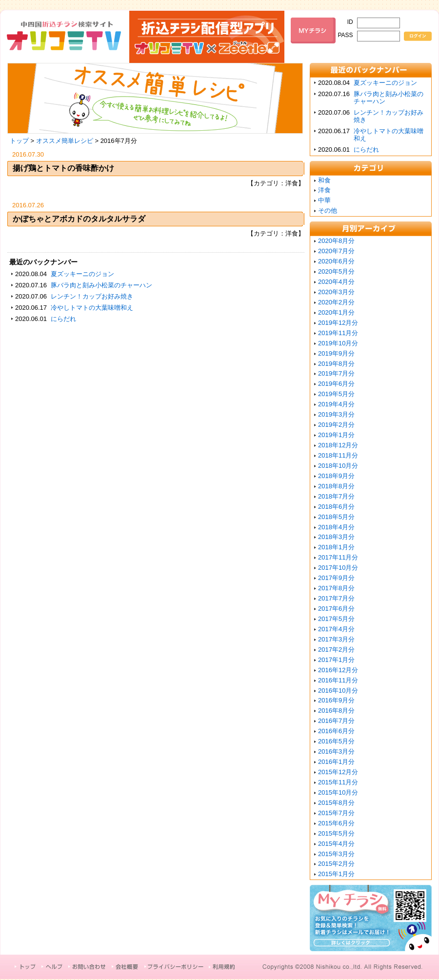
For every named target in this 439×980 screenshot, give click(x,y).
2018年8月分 (336, 486)
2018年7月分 (336, 496)
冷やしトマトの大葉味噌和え (92, 308)
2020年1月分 (336, 312)
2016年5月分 (336, 741)
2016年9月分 (336, 700)
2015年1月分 (336, 874)
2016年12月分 (338, 670)
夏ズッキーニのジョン (82, 274)
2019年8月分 (336, 364)
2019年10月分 (338, 343)
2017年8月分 (336, 588)
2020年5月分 (336, 271)
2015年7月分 (336, 813)
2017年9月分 (336, 578)
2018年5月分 (336, 517)
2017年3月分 (336, 639)
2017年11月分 (338, 557)
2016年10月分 (338, 690)
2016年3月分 (336, 751)
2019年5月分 (336, 394)
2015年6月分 (336, 823)
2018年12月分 (338, 445)
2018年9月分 (336, 476)
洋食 (324, 190)
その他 (328, 210)
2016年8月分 (336, 710)
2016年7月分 (336, 721)
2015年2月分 (336, 864)
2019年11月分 (338, 333)
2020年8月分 (336, 241)
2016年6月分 (336, 731)
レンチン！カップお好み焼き (92, 296)
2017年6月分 (336, 609)
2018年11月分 (338, 455)
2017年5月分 (336, 619)
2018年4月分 (336, 527)
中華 (324, 200)
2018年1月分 (336, 547)
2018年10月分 (338, 466)
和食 (324, 180)
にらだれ (63, 319)
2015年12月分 (338, 772)
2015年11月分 (338, 782)
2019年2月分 (336, 425)
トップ (19, 141)
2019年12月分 (338, 323)
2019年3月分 (336, 414)
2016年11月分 (338, 680)
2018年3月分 (336, 537)
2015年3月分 (336, 854)
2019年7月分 (336, 373)
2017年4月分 (336, 629)
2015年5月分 (336, 833)
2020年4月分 (336, 282)
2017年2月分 (336, 650)
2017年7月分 (336, 598)
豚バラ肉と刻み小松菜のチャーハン (101, 285)
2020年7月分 (336, 251)
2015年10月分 (338, 792)
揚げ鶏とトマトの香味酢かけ (63, 168)
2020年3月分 (336, 292)
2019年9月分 (336, 353)
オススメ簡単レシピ (65, 141)
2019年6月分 (336, 384)
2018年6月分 (336, 507)
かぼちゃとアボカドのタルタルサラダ (79, 219)
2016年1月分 (336, 762)
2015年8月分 (336, 803)
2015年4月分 (336, 844)
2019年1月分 (336, 435)
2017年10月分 (338, 568)
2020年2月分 (336, 302)
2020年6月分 (336, 261)
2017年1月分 (336, 660)
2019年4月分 (336, 404)
